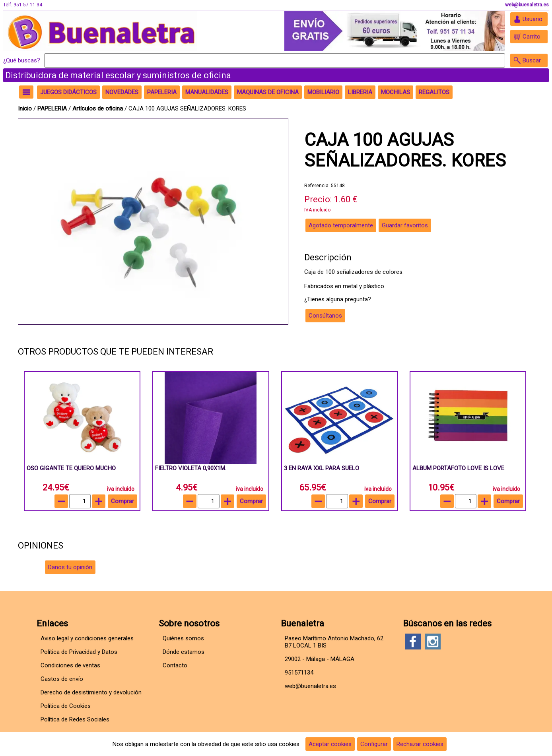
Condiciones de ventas (70, 665)
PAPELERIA (53, 109)
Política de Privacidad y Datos (79, 652)
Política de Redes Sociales (75, 719)
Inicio (25, 109)
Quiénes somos (183, 638)
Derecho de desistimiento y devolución (91, 692)
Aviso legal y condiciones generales (87, 638)
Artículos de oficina (98, 109)
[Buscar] (275, 60)
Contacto (175, 665)
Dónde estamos (184, 652)
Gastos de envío (62, 679)
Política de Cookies (66, 706)
